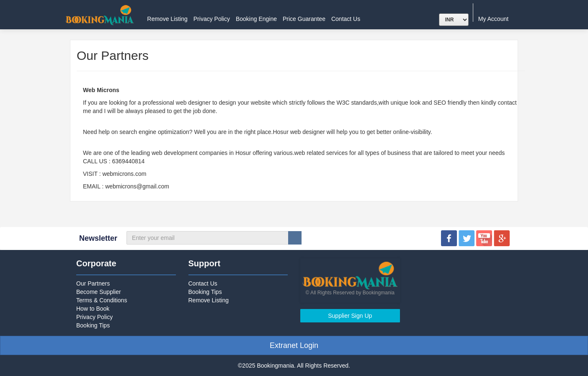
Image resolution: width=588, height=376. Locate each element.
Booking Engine (256, 19)
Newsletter (98, 238)
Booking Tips (93, 325)
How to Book (93, 309)
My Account (497, 19)
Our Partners (93, 283)
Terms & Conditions (102, 300)
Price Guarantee (304, 19)
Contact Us (346, 19)
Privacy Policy (212, 19)
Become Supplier (99, 292)
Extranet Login (294, 345)
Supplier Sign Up (350, 316)
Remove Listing (167, 19)
